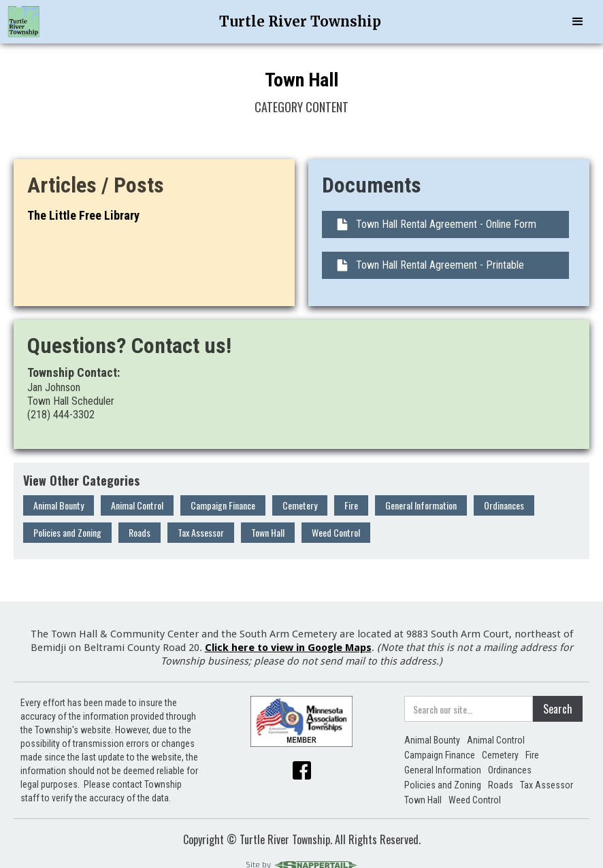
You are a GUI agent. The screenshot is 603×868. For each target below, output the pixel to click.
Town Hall (268, 532)
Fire (351, 505)
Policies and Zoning (67, 532)
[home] (24, 22)
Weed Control (336, 532)
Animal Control (137, 505)
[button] (578, 22)
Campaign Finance (223, 505)
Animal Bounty (59, 505)
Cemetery (300, 505)
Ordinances (504, 505)
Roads (140, 532)
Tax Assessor (201, 532)
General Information (421, 505)
